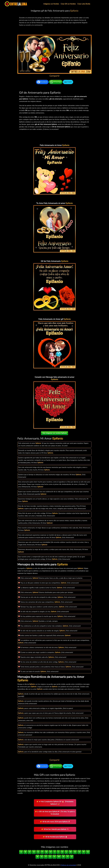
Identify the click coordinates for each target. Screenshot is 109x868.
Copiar (68, 82)
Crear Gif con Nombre (68, 4)
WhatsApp (56, 82)
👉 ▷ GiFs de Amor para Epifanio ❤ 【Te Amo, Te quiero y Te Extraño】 (55, 813)
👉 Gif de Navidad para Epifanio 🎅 (55, 837)
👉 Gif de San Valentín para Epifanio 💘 (55, 829)
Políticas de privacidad (68, 865)
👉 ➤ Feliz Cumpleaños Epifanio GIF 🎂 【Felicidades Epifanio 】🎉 (55, 803)
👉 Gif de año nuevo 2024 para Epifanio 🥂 (55, 822)
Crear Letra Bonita (84, 4)
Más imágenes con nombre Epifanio (54, 433)
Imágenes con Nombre (51, 4)
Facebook (42, 82)
